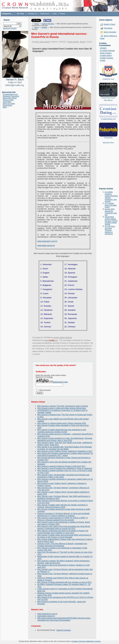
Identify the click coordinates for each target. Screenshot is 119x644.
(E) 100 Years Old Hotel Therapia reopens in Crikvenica (110, 230)
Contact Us (33, 14)
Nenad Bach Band (10, 98)
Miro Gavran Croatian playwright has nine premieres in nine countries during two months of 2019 (62, 431)
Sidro (5, 107)
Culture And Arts (48, 24)
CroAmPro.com (108, 79)
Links (55, 14)
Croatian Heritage (106, 58)
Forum (62, 14)
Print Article (108, 28)
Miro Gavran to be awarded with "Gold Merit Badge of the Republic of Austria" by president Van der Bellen (65, 448)
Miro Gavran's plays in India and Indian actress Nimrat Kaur (62, 408)
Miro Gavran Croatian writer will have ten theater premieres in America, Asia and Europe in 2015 (62, 506)
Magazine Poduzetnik (11, 96)
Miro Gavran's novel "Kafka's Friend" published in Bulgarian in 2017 (65, 451)
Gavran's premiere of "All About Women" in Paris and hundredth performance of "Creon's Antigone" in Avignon (63, 515)
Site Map (20, 14)
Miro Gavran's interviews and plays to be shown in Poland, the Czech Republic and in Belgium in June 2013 (63, 532)
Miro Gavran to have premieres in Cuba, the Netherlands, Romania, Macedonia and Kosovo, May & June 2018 (65, 439)
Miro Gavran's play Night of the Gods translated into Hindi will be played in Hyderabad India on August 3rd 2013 (64, 527)
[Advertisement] (108, 168)
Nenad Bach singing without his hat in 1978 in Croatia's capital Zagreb (111, 221)
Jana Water (7, 102)
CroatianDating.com (10, 94)
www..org (51, 340)
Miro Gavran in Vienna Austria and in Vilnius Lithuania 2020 (62, 423)
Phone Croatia (8, 100)
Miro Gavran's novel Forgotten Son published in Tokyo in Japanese (65, 468)
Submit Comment (64, 630)
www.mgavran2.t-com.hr (47, 241)
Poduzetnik (108, 138)
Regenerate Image (60, 382)
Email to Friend (109, 24)
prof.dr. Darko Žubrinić (63, 338)
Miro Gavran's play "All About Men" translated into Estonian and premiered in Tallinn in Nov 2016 (63, 476)
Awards (44, 27)
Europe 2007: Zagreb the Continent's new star (111, 212)
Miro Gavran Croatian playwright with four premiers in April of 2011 (64, 582)
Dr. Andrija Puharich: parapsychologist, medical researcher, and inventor (111, 197)
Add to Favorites (110, 32)
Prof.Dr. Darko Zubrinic (42, 42)
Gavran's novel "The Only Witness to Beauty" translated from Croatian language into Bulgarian (62, 545)
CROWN (103, 48)
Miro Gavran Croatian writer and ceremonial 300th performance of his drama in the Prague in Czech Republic (64, 536)
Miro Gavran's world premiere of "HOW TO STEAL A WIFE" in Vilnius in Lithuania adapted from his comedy (63, 519)
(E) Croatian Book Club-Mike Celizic (111, 205)
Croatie (102, 60)
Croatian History (106, 55)
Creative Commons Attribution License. (86, 641)
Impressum (45, 14)
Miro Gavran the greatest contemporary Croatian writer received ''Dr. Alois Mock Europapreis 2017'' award (65, 454)
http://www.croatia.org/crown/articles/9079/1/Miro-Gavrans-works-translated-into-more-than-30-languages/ (64, 619)
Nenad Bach (7, 105)
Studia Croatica (106, 53)
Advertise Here (108, 143)
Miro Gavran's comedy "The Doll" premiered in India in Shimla (63, 406)
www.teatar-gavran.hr (46, 245)
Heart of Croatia (9, 103)
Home (37, 24)
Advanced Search (10, 28)
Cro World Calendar (107, 51)
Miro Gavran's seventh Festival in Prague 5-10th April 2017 (61, 466)
